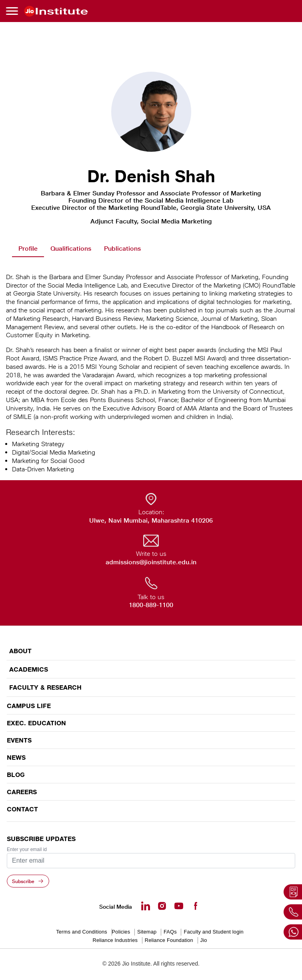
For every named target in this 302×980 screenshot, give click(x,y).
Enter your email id (27, 849)
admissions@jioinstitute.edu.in (151, 562)
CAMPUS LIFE (29, 706)
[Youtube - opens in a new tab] (179, 906)
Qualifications (71, 249)
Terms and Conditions (82, 932)
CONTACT (22, 809)
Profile (28, 249)
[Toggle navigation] (13, 11)
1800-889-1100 (151, 605)
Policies (121, 932)
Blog (16, 775)
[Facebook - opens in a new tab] (195, 906)
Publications (122, 249)
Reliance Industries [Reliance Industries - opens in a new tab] (115, 940)
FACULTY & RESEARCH (45, 687)
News (16, 757)
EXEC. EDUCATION (36, 723)
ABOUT (20, 651)
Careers (22, 792)
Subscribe (23, 881)
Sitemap (147, 932)
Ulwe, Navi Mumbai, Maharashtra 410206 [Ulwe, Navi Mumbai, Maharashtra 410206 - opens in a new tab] (151, 520)
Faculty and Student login (213, 932)
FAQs (170, 932)
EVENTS (19, 740)
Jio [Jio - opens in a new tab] (204, 940)
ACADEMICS (29, 669)
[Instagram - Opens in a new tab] (162, 906)
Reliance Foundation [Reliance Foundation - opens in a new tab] (169, 940)
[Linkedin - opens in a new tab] (146, 906)
